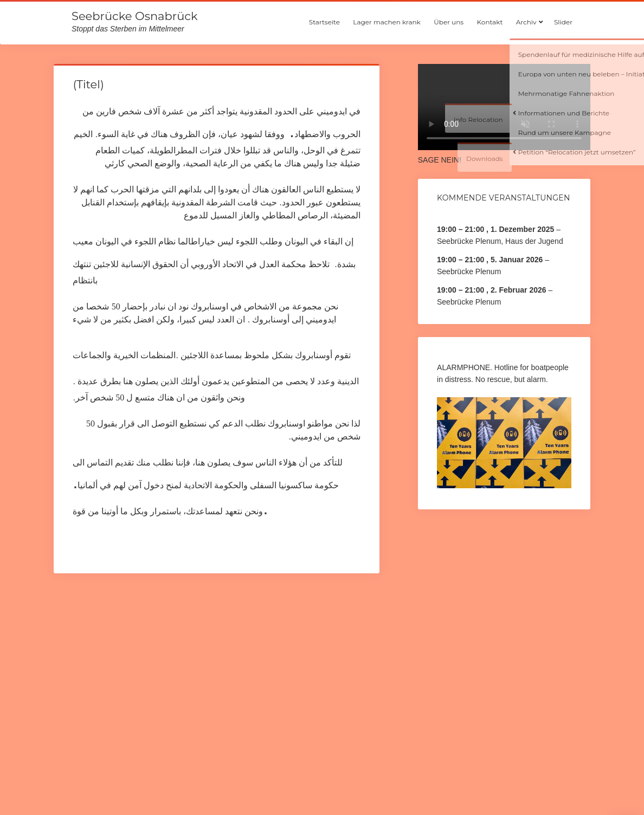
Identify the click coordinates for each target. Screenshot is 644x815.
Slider (563, 22)
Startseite (324, 22)
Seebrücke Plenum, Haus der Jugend (500, 241)
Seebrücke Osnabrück (134, 16)
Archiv (526, 22)
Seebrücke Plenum (469, 271)
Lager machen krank (387, 22)
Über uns (449, 22)
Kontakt (490, 22)
